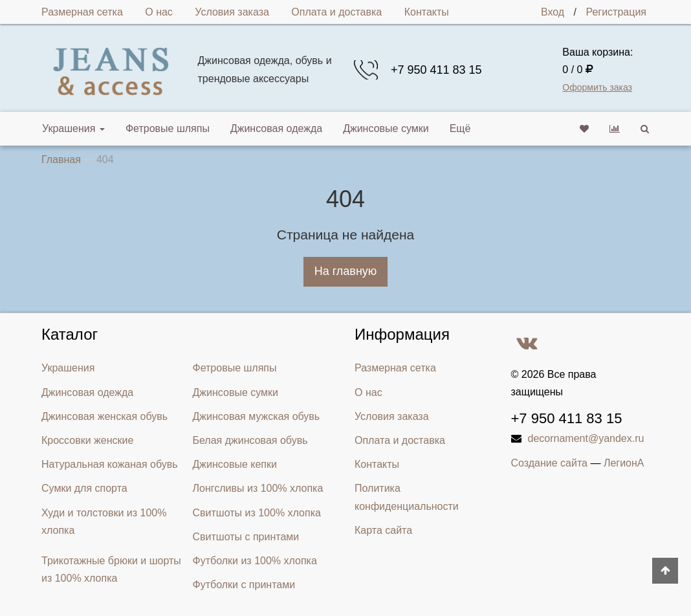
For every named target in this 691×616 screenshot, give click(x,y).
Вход (553, 12)
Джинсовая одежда (276, 128)
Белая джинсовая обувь (250, 440)
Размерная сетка (82, 12)
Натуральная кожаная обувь (110, 464)
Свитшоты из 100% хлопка (257, 513)
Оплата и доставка (336, 12)
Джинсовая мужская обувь (257, 416)
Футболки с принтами (244, 585)
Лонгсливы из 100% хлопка (258, 488)
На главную (346, 271)
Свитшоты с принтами (246, 537)
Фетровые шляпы (168, 128)
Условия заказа (232, 12)
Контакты (427, 12)
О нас (159, 12)
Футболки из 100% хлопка (255, 561)
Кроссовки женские (87, 440)
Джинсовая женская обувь (104, 416)
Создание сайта (550, 463)
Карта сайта (383, 530)
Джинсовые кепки (235, 464)
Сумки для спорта (84, 488)
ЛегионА (624, 463)
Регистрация (616, 12)
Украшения (73, 128)
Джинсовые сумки (386, 128)
